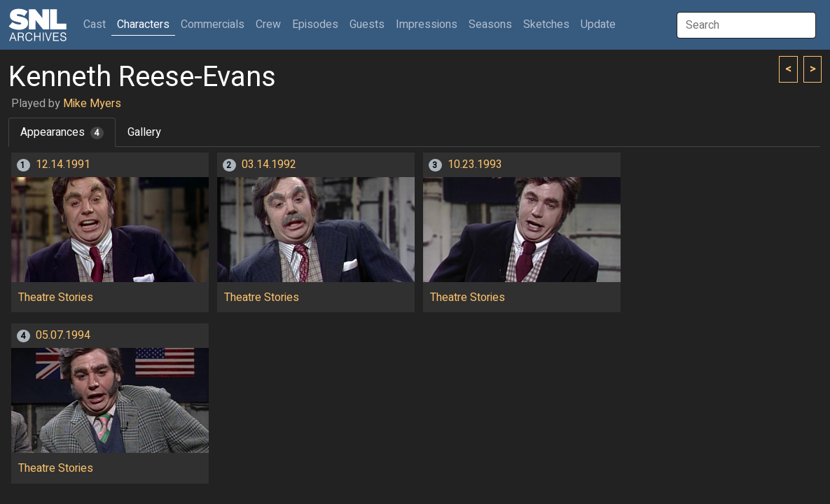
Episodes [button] (315, 24)
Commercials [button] (213, 24)
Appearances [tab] (62, 132)
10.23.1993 (475, 164)
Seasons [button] (490, 24)
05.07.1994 (63, 335)
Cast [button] (97, 24)
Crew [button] (268, 24)
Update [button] (598, 24)
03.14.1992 (269, 164)
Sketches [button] (546, 24)
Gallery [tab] (144, 132)
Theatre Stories (56, 297)
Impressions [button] (427, 24)
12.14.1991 (63, 164)
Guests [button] (367, 24)
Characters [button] (143, 24)
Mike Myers (92, 104)
